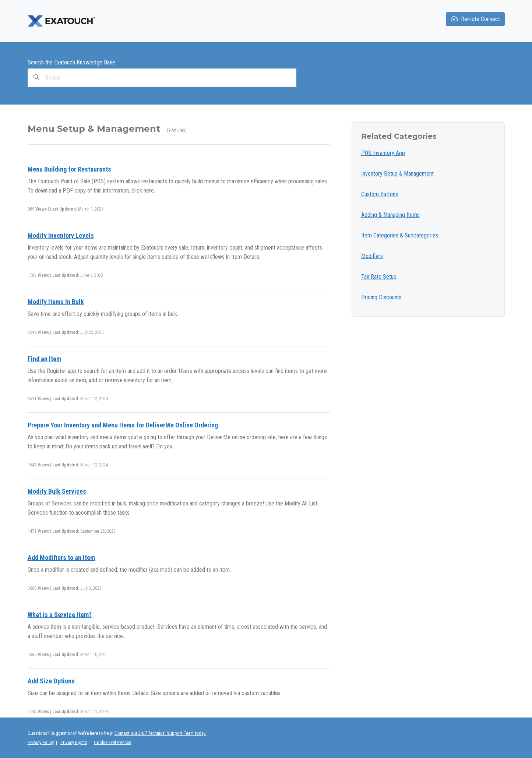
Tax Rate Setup (379, 277)
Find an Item (44, 359)
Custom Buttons (380, 194)
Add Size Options (51, 681)
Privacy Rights (74, 742)
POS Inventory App (383, 153)
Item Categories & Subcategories (400, 235)
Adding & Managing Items (390, 215)
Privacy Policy (41, 742)
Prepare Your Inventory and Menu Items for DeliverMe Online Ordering (123, 425)
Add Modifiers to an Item (61, 558)
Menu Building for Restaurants (69, 169)
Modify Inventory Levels (61, 235)
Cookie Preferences (112, 742)
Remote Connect (475, 19)
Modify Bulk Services (57, 491)
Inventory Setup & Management (397, 174)
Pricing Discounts (381, 297)
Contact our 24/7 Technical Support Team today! (161, 733)
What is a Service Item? (60, 615)
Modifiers (372, 256)
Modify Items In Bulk (56, 302)
